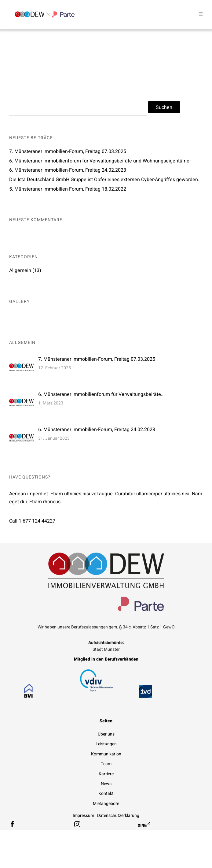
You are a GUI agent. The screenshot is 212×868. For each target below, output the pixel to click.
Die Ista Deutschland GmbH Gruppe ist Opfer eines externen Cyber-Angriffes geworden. (104, 180)
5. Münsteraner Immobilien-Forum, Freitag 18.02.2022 (68, 189)
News (106, 784)
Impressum (83, 816)
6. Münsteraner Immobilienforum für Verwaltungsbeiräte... (101, 394)
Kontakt (106, 793)
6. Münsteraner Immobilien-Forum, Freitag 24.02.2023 (68, 170)
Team (106, 764)
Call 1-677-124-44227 (32, 521)
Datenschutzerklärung (118, 816)
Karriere (106, 774)
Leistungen (106, 744)
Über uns (106, 734)
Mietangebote (106, 804)
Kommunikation (106, 754)
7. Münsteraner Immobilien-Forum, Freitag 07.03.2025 (68, 151)
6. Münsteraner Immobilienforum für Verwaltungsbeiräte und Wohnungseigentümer (100, 161)
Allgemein (20, 270)
